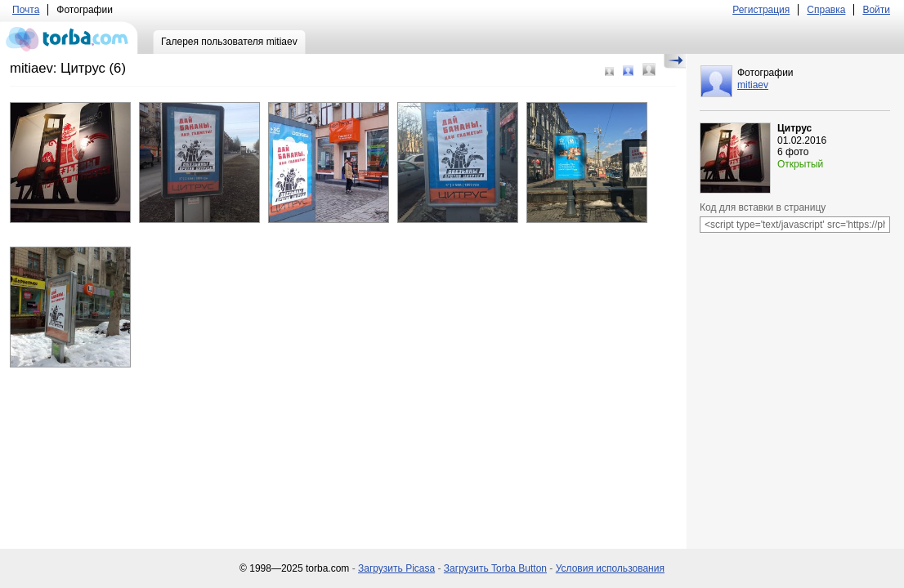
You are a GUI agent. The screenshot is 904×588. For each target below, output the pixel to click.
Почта (26, 10)
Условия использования (610, 568)
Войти (876, 10)
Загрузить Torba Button (495, 568)
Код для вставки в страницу (763, 207)
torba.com (69, 38)
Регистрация (761, 10)
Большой (649, 69)
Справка (826, 10)
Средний (628, 71)
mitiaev (753, 85)
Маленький (609, 71)
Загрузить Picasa (396, 568)
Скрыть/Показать (675, 61)
